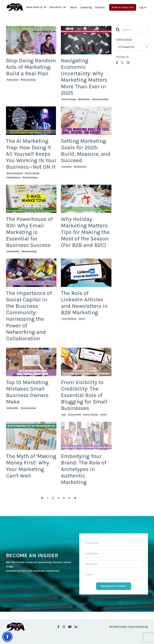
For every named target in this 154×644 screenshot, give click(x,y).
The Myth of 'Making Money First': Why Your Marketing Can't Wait (31, 466)
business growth (75, 415)
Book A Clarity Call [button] (123, 7)
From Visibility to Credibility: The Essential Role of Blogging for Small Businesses (84, 395)
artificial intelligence (15, 173)
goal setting (67, 167)
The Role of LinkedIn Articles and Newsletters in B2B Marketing (84, 303)
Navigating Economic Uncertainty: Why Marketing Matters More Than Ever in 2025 (84, 77)
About (74, 7)
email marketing (13, 251)
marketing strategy (28, 80)
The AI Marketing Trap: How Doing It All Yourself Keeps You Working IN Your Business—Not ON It (31, 154)
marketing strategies (100, 99)
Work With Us (36, 7)
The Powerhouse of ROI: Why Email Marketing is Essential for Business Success (29, 232)
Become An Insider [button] (114, 586)
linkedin (82, 319)
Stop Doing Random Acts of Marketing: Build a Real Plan (31, 67)
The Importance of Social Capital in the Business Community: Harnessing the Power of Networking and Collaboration (29, 316)
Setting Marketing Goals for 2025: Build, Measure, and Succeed (86, 151)
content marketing (69, 319)
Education (57, 7)
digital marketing (13, 177)
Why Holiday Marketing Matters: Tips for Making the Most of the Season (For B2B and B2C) (85, 232)
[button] (7, 637)
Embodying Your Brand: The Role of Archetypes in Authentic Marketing (84, 469)
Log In (143, 7)
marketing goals (80, 167)
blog (64, 415)
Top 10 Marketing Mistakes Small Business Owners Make (27, 392)
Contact (100, 7)
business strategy (69, 99)
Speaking (86, 7)
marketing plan (13, 80)
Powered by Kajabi (139, 636)
